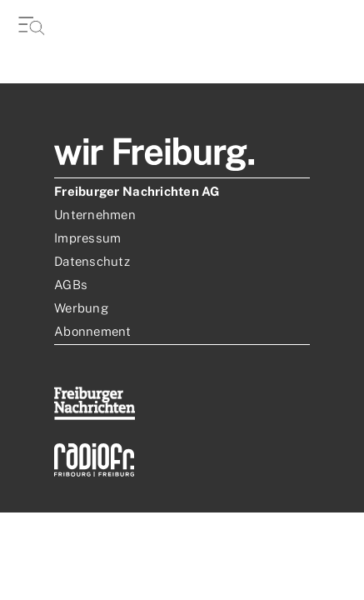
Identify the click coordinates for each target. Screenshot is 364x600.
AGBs (71, 285)
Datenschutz (92, 261)
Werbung (81, 308)
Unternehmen (95, 215)
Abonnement (93, 331)
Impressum (87, 238)
